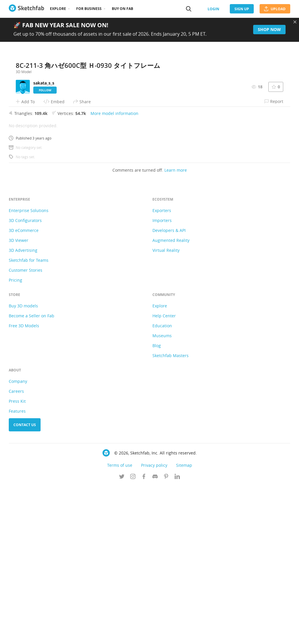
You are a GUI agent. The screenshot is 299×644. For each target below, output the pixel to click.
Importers (162, 378)
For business (89, 9)
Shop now (269, 29)
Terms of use (120, 623)
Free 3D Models (24, 484)
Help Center (164, 474)
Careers (16, 549)
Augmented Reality (171, 398)
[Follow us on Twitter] (122, 635)
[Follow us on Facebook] (144, 635)
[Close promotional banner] (295, 22)
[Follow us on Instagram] (133, 635)
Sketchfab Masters (171, 513)
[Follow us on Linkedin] (177, 635)
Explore (58, 9)
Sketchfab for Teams (29, 418)
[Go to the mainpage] (26, 9)
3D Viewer (19, 398)
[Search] (189, 9)
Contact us (25, 583)
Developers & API (169, 388)
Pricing (15, 438)
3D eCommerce (24, 388)
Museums (162, 494)
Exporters (162, 368)
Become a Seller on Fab (32, 474)
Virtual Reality (166, 408)
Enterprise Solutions (29, 368)
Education (162, 484)
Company (18, 539)
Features (17, 569)
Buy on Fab (122, 9)
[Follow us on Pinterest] (166, 635)
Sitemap (184, 623)
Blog (157, 503)
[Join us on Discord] (155, 635)
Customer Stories (26, 428)
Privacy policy (154, 623)
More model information (114, 271)
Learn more (176, 328)
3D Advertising (23, 408)
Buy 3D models (23, 464)
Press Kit (17, 559)
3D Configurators (25, 378)
